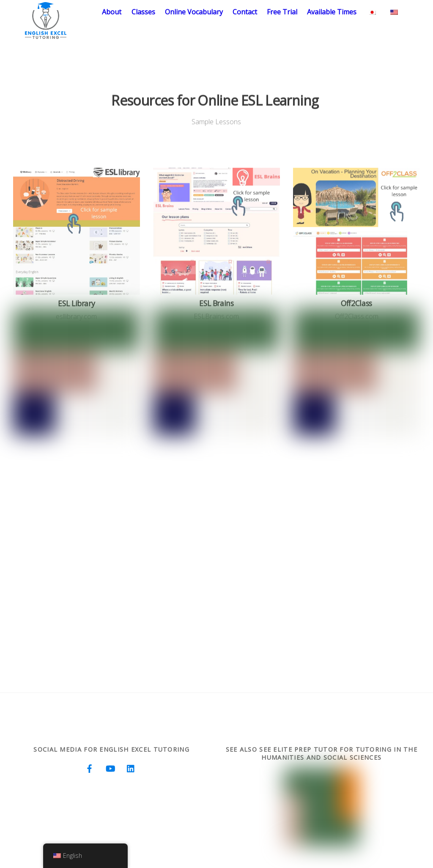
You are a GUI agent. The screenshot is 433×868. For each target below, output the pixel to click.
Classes (143, 12)
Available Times (332, 12)
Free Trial (282, 12)
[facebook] (90, 768)
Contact (245, 12)
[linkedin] (131, 768)
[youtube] (110, 768)
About (112, 12)
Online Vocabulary (194, 12)
